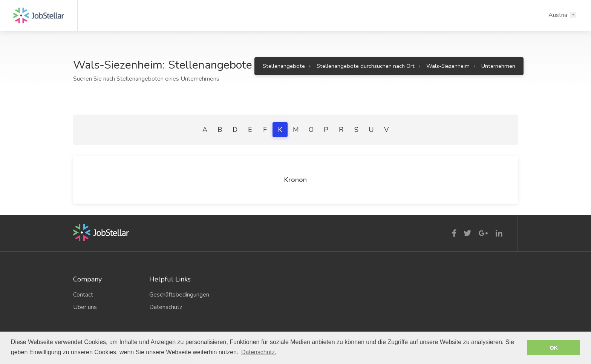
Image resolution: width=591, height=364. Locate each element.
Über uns (85, 307)
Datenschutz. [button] (259, 352)
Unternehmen (498, 66)
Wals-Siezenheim (448, 66)
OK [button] (554, 348)
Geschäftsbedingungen (179, 295)
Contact (83, 295)
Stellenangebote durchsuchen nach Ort (366, 66)
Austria (558, 15)
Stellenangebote (284, 66)
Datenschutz (166, 307)
